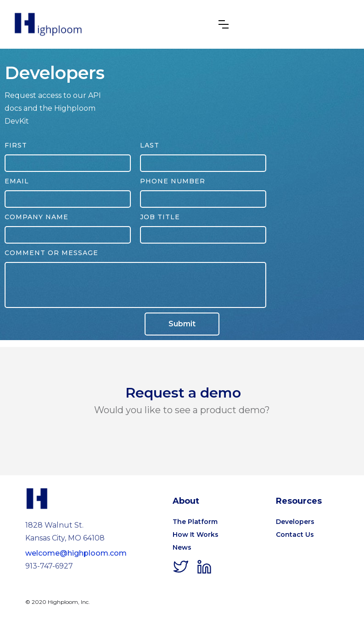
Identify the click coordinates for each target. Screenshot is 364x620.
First (16, 145)
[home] (48, 24)
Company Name (36, 217)
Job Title (160, 217)
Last (150, 145)
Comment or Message (51, 253)
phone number (173, 181)
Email (17, 181)
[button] (224, 24)
